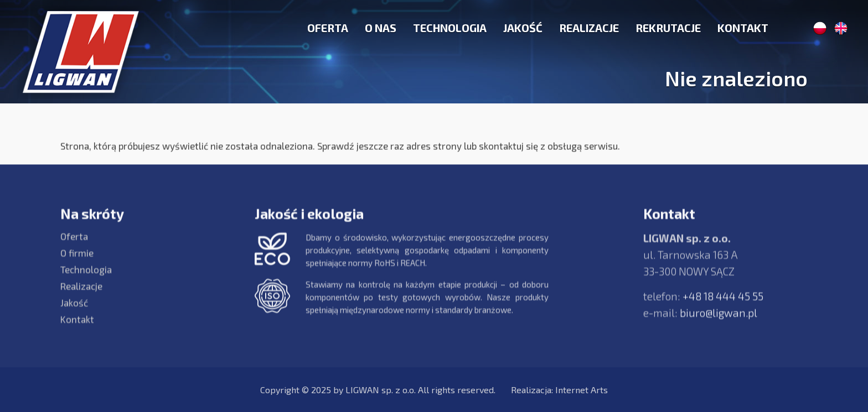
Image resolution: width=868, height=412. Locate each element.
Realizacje (589, 28)
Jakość (523, 28)
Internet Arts (582, 390)
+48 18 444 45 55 (723, 302)
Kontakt (743, 28)
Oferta (328, 28)
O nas (381, 28)
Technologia (450, 28)
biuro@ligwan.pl (719, 319)
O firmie (77, 259)
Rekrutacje (668, 28)
